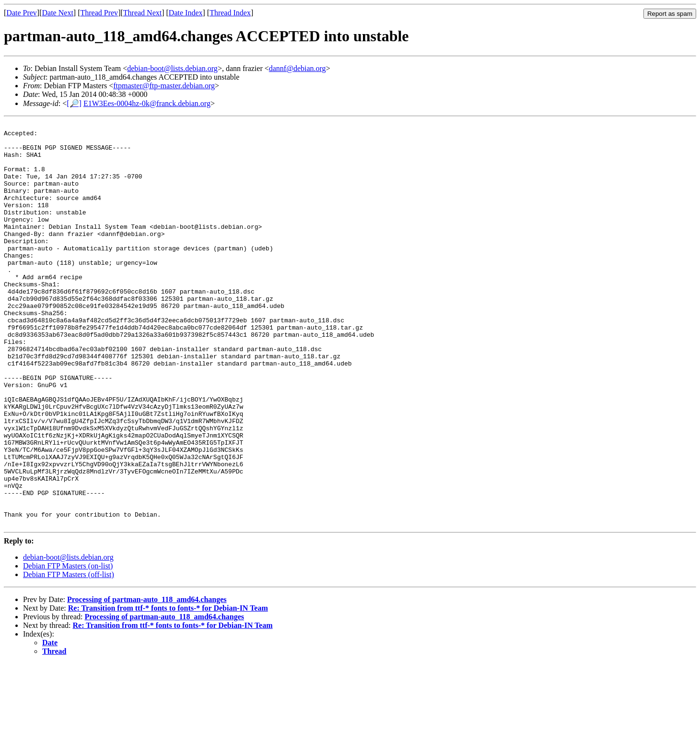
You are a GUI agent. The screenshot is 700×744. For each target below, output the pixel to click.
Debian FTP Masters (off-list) (69, 655)
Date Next (58, 13)
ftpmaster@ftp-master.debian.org (164, 86)
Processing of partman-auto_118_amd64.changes (147, 680)
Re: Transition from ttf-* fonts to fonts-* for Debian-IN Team (168, 689)
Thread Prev (99, 13)
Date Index (186, 13)
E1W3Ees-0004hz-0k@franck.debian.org (147, 103)
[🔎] (74, 103)
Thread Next (142, 13)
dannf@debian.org (297, 68)
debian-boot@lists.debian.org (172, 68)
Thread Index (230, 13)
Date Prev (22, 13)
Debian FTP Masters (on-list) (68, 646)
